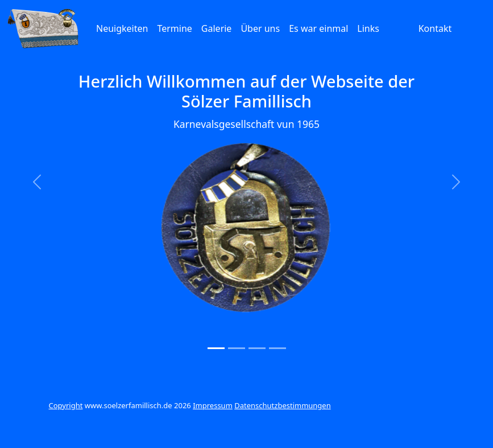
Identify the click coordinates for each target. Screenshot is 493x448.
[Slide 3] (257, 348)
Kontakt (435, 28)
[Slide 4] (277, 348)
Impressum (213, 405)
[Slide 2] (237, 348)
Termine (174, 28)
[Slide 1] (216, 348)
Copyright (66, 405)
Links (368, 28)
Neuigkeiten (122, 28)
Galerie (217, 28)
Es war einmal (318, 28)
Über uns (260, 28)
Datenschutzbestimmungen (283, 405)
